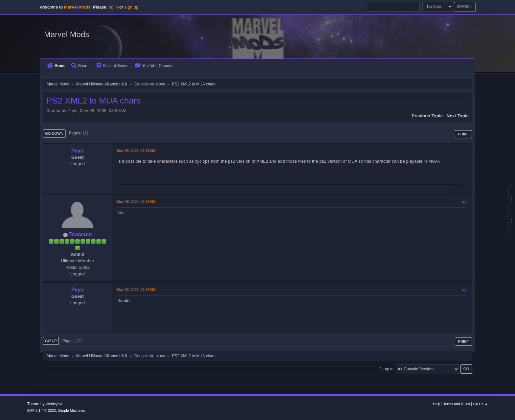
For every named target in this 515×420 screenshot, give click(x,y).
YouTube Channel (154, 66)
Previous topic (427, 116)
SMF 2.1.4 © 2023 (41, 410)
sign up (132, 7)
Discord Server (113, 66)
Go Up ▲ (481, 404)
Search (81, 66)
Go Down (54, 133)
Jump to (386, 369)
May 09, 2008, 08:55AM (136, 151)
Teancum (81, 234)
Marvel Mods (67, 34)
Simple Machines (72, 410)
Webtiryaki (54, 404)
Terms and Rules (457, 404)
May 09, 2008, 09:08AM (136, 290)
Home (56, 66)
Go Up (51, 341)
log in (113, 7)
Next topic (458, 116)
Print (463, 134)
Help (437, 404)
